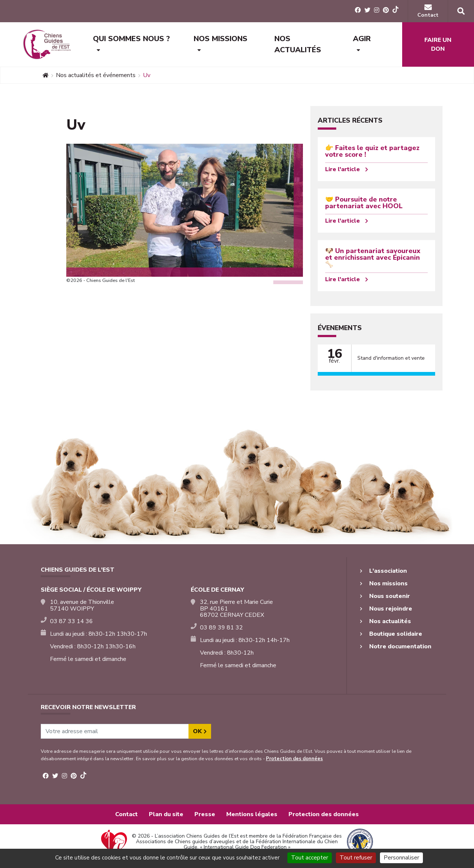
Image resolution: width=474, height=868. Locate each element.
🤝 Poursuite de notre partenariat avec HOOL (364, 203)
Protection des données (294, 759)
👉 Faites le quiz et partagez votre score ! (372, 151)
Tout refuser (356, 858)
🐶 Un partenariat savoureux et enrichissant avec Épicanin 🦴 (373, 257)
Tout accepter (310, 858)
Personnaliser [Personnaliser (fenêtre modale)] (401, 858)
